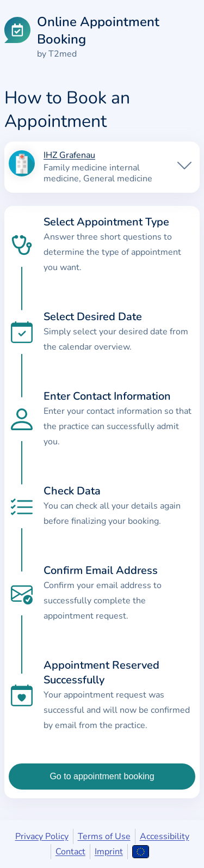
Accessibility (165, 836)
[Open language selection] (141, 852)
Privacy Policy (42, 836)
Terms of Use (104, 836)
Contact (70, 852)
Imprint (109, 852)
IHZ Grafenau (69, 156)
